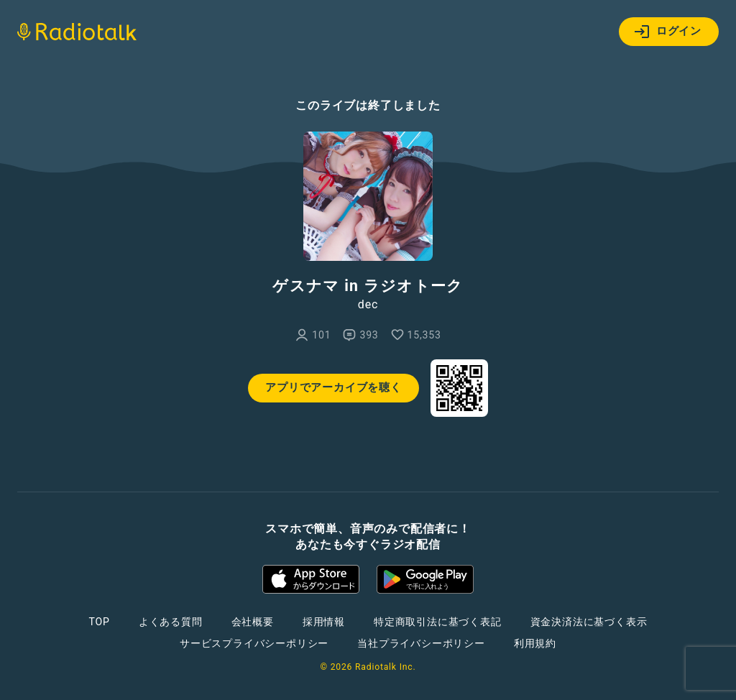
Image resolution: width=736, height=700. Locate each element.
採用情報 (324, 622)
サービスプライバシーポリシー (254, 643)
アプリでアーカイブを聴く (333, 387)
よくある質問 (171, 622)
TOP (100, 622)
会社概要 (253, 622)
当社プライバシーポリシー (421, 643)
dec (368, 305)
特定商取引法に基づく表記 (438, 622)
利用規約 (535, 643)
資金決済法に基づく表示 (589, 622)
